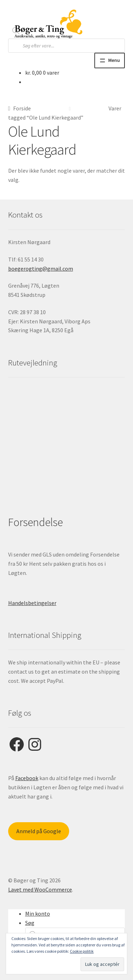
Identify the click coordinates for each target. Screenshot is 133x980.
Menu (114, 60)
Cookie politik (82, 951)
